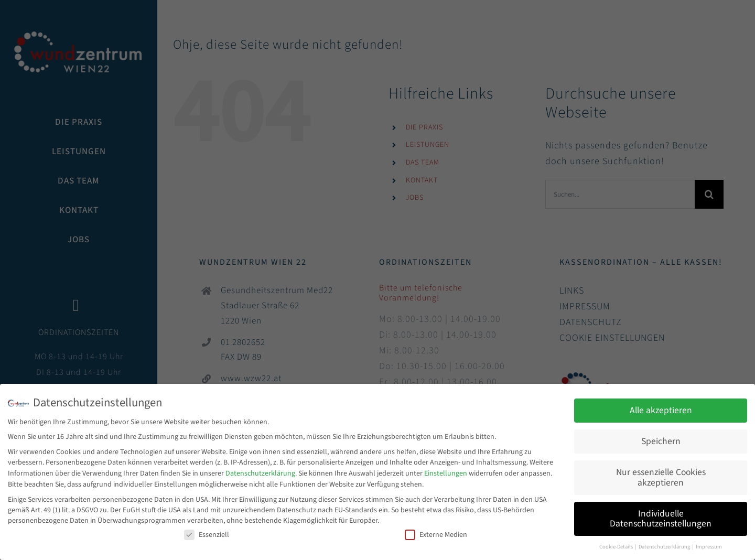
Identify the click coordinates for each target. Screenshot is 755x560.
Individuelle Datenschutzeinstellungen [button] (661, 516)
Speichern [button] (661, 439)
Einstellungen (446, 471)
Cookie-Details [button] (617, 545)
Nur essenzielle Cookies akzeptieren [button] (661, 475)
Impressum (709, 545)
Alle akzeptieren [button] (661, 408)
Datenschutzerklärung (260, 471)
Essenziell (207, 532)
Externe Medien (436, 532)
